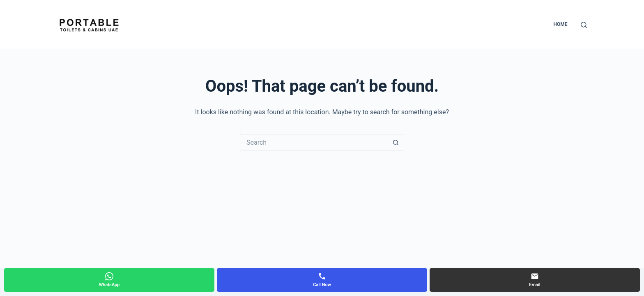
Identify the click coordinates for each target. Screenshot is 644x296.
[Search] (584, 25)
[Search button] (396, 142)
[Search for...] (314, 142)
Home (560, 24)
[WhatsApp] (109, 280)
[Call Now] (322, 280)
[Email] (535, 280)
